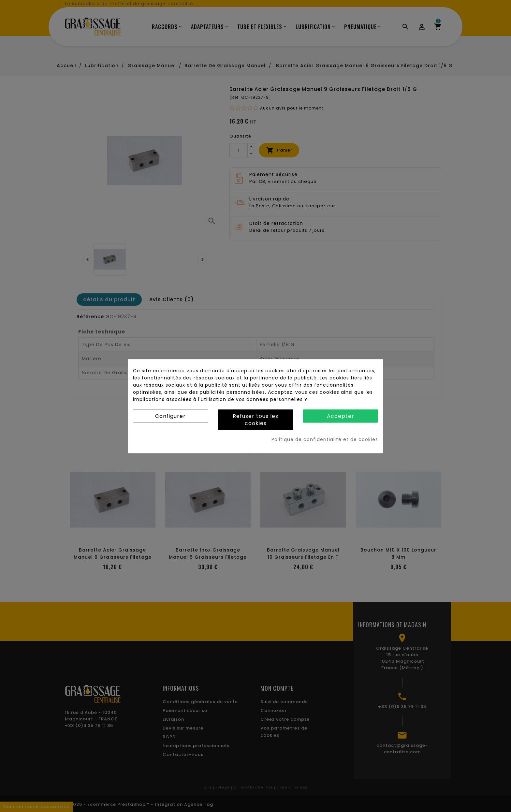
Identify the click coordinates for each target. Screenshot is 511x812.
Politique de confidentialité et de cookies (325, 439)
